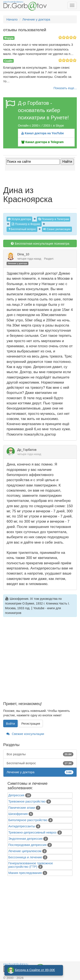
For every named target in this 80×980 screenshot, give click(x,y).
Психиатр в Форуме (26, 224)
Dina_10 (23, 254)
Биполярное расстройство (28, 820)
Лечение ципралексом (25, 851)
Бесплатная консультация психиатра (40, 243)
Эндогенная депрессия (25, 839)
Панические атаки (22, 808)
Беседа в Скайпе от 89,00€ (35, 970)
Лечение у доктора (17, 263)
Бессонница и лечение (25, 857)
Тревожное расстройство (27, 801)
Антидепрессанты (22, 826)
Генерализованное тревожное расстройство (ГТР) (31, 865)
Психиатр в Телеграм (54, 219)
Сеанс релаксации (57, 229)
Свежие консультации (25, 734)
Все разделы (40, 754)
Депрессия (16, 795)
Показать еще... (65, 88)
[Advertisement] (40, 661)
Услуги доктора (19, 219)
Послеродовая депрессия (27, 845)
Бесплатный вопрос (22, 229)
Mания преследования (25, 873)
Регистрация (31, 724)
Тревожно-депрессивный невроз (32, 832)
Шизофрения (18, 814)
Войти (10, 724)
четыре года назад (29, 259)
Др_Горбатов (27, 450)
